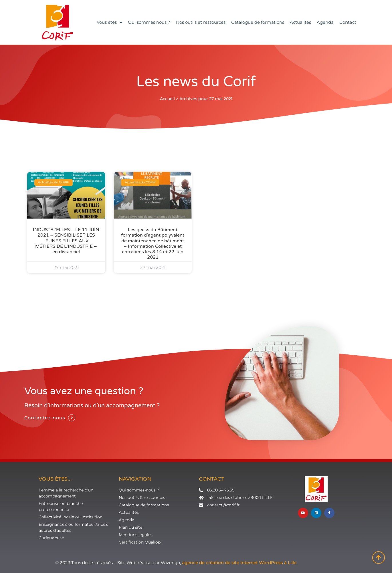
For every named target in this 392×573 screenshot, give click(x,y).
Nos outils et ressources (201, 22)
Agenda (325, 22)
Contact (348, 22)
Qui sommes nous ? (149, 22)
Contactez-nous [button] (45, 418)
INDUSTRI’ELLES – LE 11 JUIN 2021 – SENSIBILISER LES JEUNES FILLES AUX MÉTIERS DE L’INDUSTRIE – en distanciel (66, 241)
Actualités (300, 22)
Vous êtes (109, 22)
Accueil (167, 99)
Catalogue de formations (258, 22)
